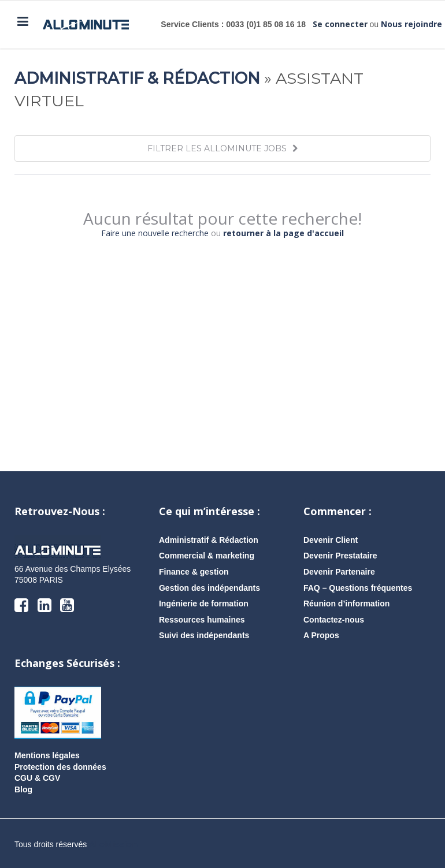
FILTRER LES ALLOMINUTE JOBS (223, 148)
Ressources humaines (202, 620)
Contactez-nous (334, 620)
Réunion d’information (346, 603)
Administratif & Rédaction (137, 78)
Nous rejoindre (411, 24)
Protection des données (60, 767)
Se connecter (340, 24)
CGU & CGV (37, 778)
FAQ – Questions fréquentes (358, 588)
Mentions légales (47, 755)
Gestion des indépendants (209, 588)
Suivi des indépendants (204, 635)
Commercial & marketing (207, 556)
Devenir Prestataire (340, 556)
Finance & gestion (194, 572)
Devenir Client (331, 540)
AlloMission (113, 844)
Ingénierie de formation (204, 603)
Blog (23, 789)
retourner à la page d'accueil (283, 233)
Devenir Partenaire (339, 572)
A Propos (321, 635)
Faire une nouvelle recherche (155, 233)
